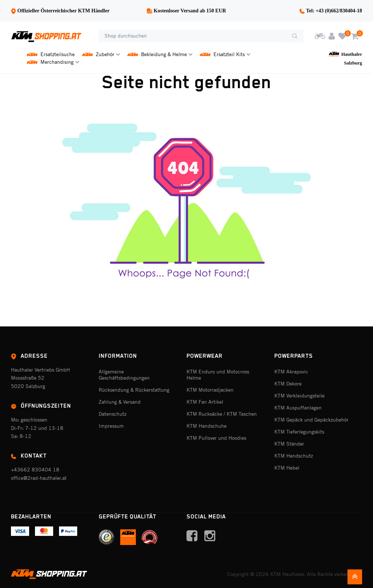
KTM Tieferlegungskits (299, 432)
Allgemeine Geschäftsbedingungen (124, 375)
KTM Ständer (289, 444)
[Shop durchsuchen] (193, 36)
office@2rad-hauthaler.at (39, 478)
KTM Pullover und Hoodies (216, 438)
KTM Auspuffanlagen (298, 408)
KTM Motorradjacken (210, 390)
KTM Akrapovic (291, 372)
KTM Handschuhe (207, 426)
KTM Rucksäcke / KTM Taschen (222, 414)
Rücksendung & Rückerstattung (134, 390)
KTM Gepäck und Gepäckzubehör (311, 420)
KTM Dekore (288, 384)
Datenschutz (113, 414)
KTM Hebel (287, 468)
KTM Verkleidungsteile (299, 396)
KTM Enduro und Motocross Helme (218, 375)
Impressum (111, 426)
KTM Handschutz (294, 456)
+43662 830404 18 (35, 470)
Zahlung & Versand (120, 402)
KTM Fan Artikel (205, 402)
